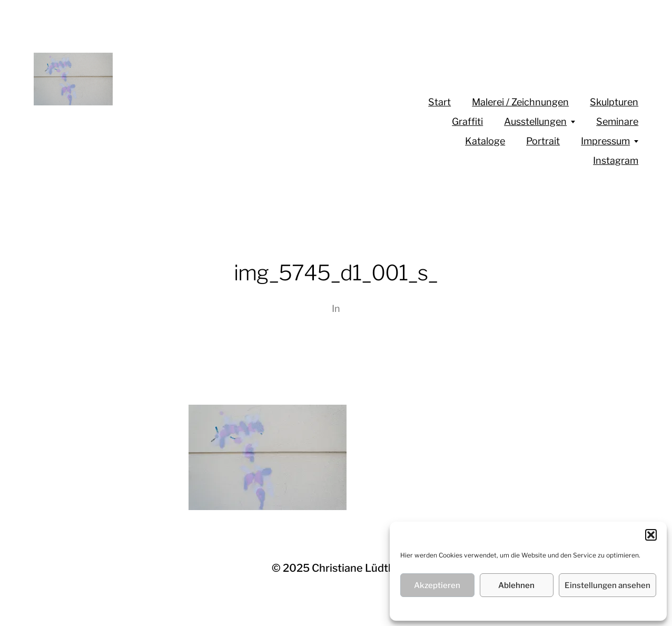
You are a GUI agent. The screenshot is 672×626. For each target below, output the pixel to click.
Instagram (616, 160)
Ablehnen (516, 585)
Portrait (543, 141)
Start (439, 102)
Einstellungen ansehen (607, 585)
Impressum (605, 141)
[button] (651, 535)
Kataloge (485, 141)
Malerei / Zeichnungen (520, 102)
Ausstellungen (535, 121)
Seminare (617, 121)
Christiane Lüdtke (356, 568)
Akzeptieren (437, 585)
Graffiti (467, 121)
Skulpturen (614, 102)
